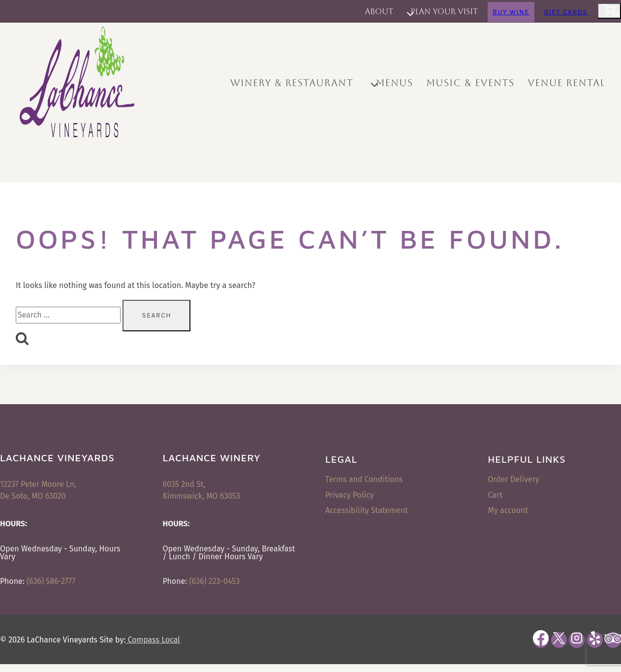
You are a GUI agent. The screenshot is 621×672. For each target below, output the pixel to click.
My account (508, 510)
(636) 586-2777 (51, 581)
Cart (495, 495)
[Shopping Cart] (609, 11)
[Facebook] (541, 640)
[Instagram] (577, 640)
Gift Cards (566, 12)
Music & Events (470, 83)
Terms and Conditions (364, 479)
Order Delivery (514, 479)
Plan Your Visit (445, 12)
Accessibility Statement (367, 510)
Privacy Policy (350, 495)
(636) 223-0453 (214, 581)
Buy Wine (511, 12)
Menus (395, 83)
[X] (559, 640)
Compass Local (153, 640)
